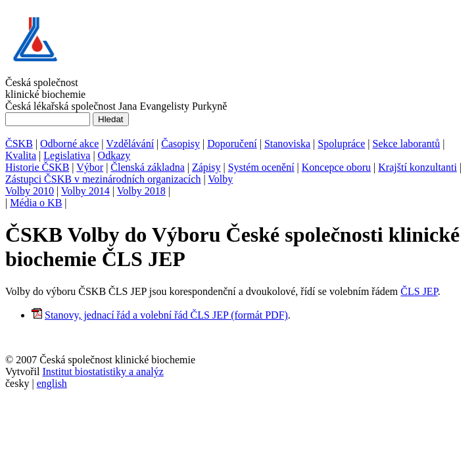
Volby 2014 (85, 191)
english (52, 383)
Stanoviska (287, 144)
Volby (220, 179)
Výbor (90, 167)
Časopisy (180, 144)
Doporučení (232, 144)
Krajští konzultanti (417, 167)
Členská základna (147, 167)
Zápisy (206, 167)
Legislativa (67, 155)
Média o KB (36, 203)
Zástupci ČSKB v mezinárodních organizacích (103, 179)
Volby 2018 (141, 191)
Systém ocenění (261, 167)
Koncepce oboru (336, 167)
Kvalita (21, 155)
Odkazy (114, 155)
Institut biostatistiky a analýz (103, 372)
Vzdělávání (130, 144)
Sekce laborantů (407, 144)
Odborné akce (69, 144)
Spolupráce (341, 144)
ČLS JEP (419, 291)
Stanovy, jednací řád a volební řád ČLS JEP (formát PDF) (166, 315)
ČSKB (19, 144)
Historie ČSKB (37, 167)
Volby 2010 (30, 191)
